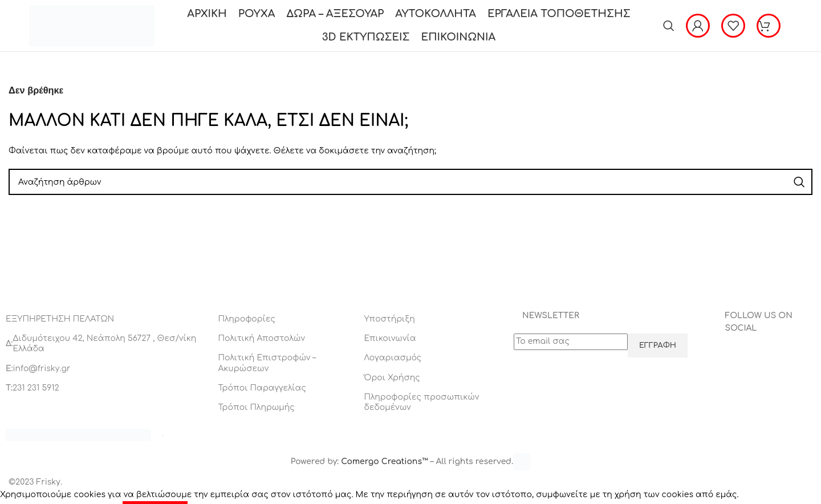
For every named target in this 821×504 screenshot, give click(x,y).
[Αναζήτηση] (669, 26)
